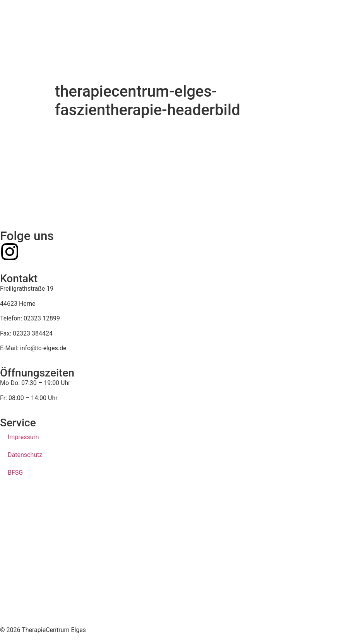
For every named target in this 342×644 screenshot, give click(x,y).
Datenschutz (25, 455)
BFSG (15, 473)
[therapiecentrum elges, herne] (171, 558)
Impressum (23, 437)
